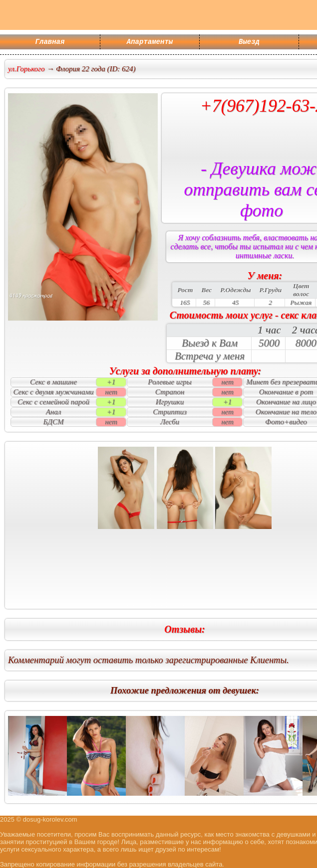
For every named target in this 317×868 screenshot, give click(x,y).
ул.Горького (26, 69)
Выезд (249, 43)
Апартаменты (150, 43)
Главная (50, 43)
